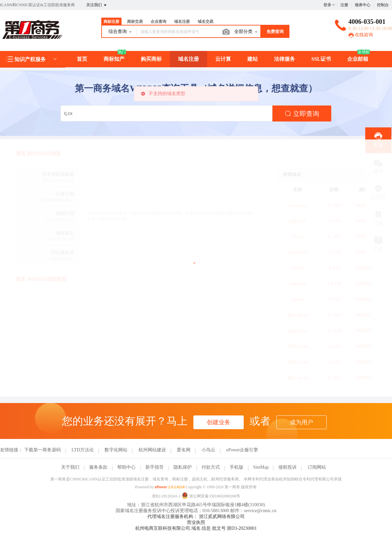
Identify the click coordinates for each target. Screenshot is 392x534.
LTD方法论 (83, 450)
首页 (82, 59)
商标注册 (111, 22)
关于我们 (70, 467)
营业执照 (196, 522)
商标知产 (114, 59)
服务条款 (98, 467)
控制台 (383, 5)
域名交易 (205, 22)
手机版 (237, 467)
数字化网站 (116, 450)
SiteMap (261, 467)
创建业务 (219, 422)
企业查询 (158, 22)
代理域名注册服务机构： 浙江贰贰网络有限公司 (196, 517)
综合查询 (121, 32)
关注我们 (97, 5)
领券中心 (363, 5)
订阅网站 (317, 467)
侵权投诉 (287, 467)
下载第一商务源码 (42, 450)
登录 (327, 5)
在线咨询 (361, 35)
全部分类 (246, 32)
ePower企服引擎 (242, 450)
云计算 (223, 59)
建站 (253, 59)
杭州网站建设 (152, 450)
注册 (344, 5)
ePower (161, 487)
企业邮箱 (358, 59)
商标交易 (135, 22)
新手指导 (155, 467)
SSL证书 (321, 59)
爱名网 (184, 450)
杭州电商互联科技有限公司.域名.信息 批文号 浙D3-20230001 (196, 528)
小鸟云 (208, 450)
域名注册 (182, 22)
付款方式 (211, 467)
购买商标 (151, 59)
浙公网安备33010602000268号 (211, 496)
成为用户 (302, 422)
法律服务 (285, 59)
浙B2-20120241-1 (166, 496)
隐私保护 (183, 467)
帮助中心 (126, 467)
